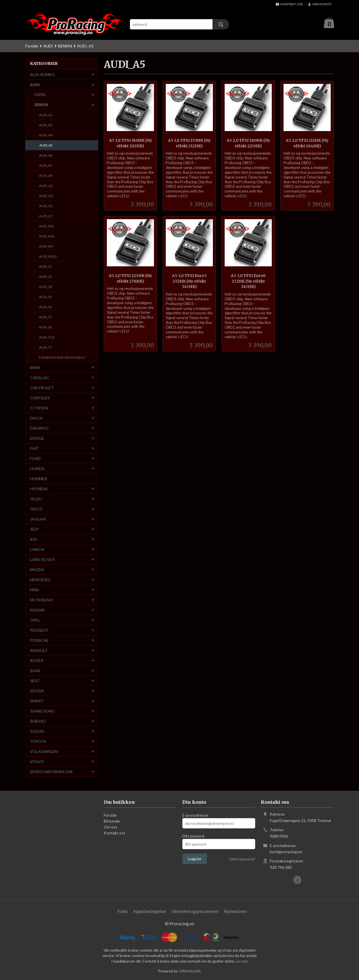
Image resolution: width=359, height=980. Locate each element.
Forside (32, 46)
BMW (35, 368)
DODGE (37, 439)
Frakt (123, 911)
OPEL (35, 620)
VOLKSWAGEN (44, 752)
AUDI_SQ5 (47, 337)
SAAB (35, 671)
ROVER (37, 661)
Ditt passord (193, 836)
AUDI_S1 (45, 267)
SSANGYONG (42, 711)
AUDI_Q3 (46, 196)
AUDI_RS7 (46, 247)
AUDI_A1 (46, 115)
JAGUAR (38, 519)
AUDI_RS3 (46, 226)
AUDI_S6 (45, 307)
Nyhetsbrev (235, 911)
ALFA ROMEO (42, 75)
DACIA (36, 418)
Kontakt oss (115, 833)
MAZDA (37, 570)
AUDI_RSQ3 (48, 257)
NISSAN (37, 610)
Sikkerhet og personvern (195, 911)
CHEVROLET (42, 388)
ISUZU (36, 499)
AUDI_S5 (45, 297)
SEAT (35, 681)
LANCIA (37, 550)
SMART (37, 701)
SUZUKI (37, 731)
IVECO (36, 509)
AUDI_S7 (45, 317)
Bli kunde (112, 821)
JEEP (34, 529)
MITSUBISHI (42, 600)
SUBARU (38, 721)
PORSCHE (39, 641)
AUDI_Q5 (46, 206)
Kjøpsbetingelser (150, 911)
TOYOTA (38, 742)
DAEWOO (39, 428)
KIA (34, 540)
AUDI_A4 (46, 135)
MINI (34, 590)
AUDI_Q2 (46, 186)
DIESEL (40, 95)
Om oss (111, 827)
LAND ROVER (42, 560)
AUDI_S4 (45, 287)
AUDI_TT (46, 348)
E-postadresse (195, 815)
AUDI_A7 (46, 166)
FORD (35, 459)
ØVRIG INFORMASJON (51, 772)
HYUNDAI (39, 489)
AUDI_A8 (46, 176)
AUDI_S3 (45, 277)
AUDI (35, 85)
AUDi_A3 (46, 125)
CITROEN (39, 408)
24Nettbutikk (190, 971)
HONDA (37, 469)
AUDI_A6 (46, 156)
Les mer (242, 961)
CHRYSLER (40, 398)
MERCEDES (40, 580)
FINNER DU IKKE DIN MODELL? (62, 358)
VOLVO (37, 762)
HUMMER (39, 479)
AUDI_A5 (46, 146)
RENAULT (39, 651)
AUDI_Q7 (46, 216)
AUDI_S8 (45, 327)
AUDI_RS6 (46, 236)
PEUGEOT (39, 630)
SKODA (37, 691)
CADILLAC (40, 378)
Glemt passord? (242, 859)
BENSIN (41, 105)
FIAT (34, 449)
